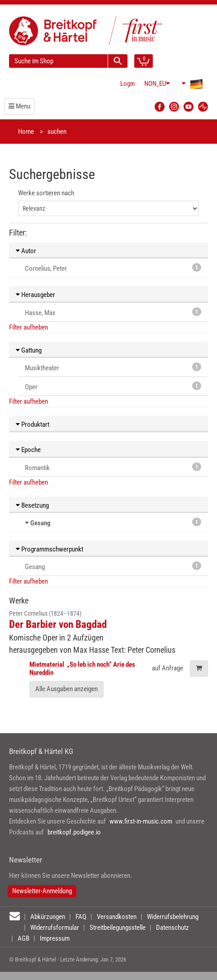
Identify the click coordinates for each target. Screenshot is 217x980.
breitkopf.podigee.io (74, 832)
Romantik (113, 467)
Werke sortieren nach (46, 193)
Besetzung (32, 505)
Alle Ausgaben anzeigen (66, 689)
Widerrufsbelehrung (173, 917)
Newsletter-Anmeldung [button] (42, 891)
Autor (26, 251)
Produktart (33, 424)
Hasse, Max (113, 312)
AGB (24, 938)
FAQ (81, 917)
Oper (113, 386)
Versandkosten (117, 917)
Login (127, 84)
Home (26, 132)
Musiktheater (113, 367)
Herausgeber (35, 295)
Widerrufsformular (55, 928)
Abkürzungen (48, 917)
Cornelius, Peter (113, 268)
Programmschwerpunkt (50, 549)
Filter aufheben (28, 327)
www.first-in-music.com (141, 821)
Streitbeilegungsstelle (118, 928)
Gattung (29, 350)
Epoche (28, 450)
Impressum (55, 938)
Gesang (40, 523)
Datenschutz (172, 928)
